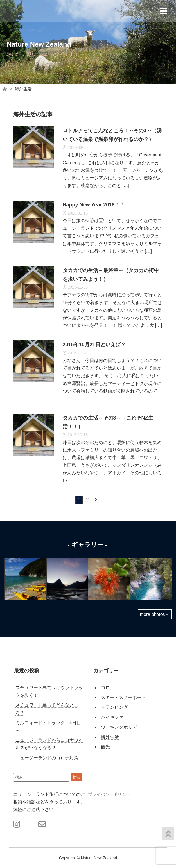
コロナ (108, 688)
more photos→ (155, 614)
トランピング (114, 707)
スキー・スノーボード (123, 697)
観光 (105, 747)
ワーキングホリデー (121, 727)
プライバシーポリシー (109, 794)
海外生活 (23, 89)
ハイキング (112, 717)
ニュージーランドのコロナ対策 (47, 758)
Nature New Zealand (39, 44)
